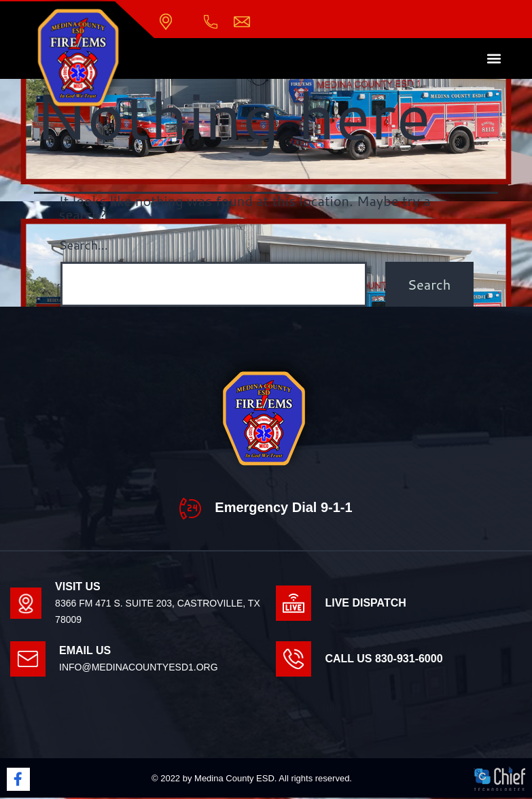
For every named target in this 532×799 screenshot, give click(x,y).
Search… (84, 246)
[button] (494, 60)
